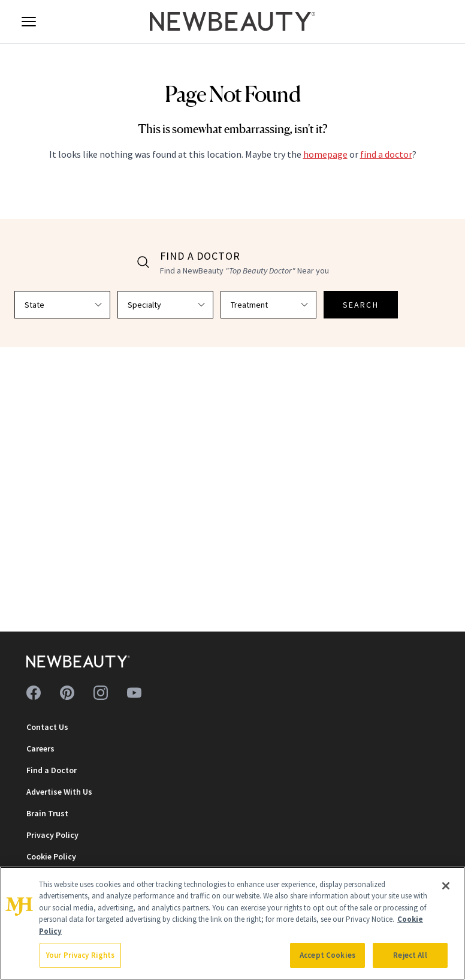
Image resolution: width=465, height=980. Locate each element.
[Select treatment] (268, 305)
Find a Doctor (52, 770)
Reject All (410, 955)
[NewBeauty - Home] (232, 22)
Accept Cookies (327, 955)
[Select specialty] (165, 305)
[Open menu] (29, 22)
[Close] (446, 886)
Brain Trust (47, 813)
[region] (232, 923)
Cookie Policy (51, 856)
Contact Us (47, 727)
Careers (40, 748)
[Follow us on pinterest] (67, 693)
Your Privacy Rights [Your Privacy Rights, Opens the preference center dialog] (80, 955)
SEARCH (361, 305)
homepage (325, 154)
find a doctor (386, 154)
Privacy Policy (52, 835)
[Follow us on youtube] (134, 693)
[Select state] (62, 305)
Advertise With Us (59, 792)
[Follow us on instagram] (101, 693)
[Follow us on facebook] (34, 693)
